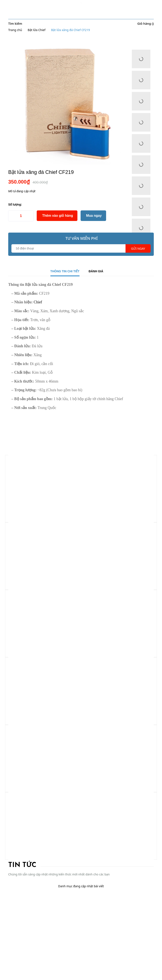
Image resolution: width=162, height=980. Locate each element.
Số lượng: (15, 204)
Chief (37, 302)
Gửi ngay (138, 249)
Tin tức (22, 865)
